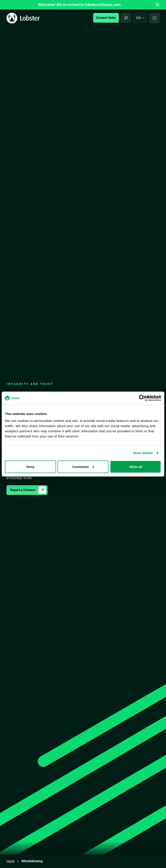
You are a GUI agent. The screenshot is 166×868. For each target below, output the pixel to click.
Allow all (136, 467)
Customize (83, 467)
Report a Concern (23, 490)
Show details (143, 453)
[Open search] (126, 18)
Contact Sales (106, 18)
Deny (30, 467)
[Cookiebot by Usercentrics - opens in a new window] (142, 398)
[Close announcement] (158, 5)
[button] (154, 18)
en (139, 18)
